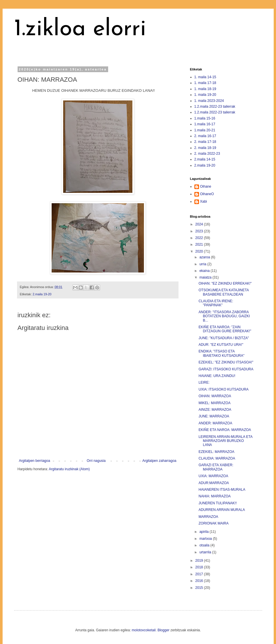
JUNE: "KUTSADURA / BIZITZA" (224, 338)
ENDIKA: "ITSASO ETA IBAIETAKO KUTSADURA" (221, 353)
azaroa (205, 257)
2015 (200, 588)
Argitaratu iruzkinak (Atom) (69, 469)
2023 (200, 231)
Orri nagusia (96, 461)
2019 (200, 561)
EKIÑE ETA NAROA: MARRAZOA (225, 430)
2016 (200, 581)
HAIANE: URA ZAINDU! (217, 376)
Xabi (204, 201)
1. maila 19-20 (205, 95)
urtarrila (206, 552)
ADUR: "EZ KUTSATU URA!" (221, 345)
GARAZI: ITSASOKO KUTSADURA (226, 369)
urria (203, 264)
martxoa (206, 539)
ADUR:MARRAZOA (214, 483)
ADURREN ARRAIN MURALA (222, 510)
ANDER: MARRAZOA (215, 423)
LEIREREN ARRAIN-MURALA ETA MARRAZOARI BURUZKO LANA (225, 441)
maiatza (206, 277)
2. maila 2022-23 (207, 154)
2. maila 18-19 (205, 148)
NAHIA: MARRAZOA (214, 496)
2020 (200, 251)
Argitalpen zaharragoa (159, 461)
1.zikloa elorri (80, 29)
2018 (200, 567)
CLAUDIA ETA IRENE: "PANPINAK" (216, 303)
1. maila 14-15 (205, 77)
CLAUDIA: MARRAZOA (217, 458)
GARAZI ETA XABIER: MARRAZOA (216, 467)
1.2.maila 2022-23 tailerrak (215, 107)
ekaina (205, 271)
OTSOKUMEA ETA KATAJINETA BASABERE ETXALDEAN (224, 292)
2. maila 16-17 (205, 136)
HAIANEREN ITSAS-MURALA (222, 490)
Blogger (163, 630)
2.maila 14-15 (205, 159)
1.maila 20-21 (205, 130)
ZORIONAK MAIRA (213, 523)
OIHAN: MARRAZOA (215, 396)
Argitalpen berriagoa (35, 461)
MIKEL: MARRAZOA (214, 403)
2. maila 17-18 (205, 142)
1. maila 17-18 (205, 83)
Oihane (206, 186)
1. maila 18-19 (205, 89)
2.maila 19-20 (42, 294)
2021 (200, 244)
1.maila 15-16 (205, 118)
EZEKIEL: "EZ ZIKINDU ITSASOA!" (226, 362)
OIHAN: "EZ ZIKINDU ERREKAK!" (225, 283)
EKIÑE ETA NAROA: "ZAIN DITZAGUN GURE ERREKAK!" (225, 329)
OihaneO (207, 194)
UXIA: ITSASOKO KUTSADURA (223, 389)
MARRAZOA (208, 517)
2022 (200, 238)
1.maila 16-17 (205, 124)
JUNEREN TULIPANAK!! (217, 503)
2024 (200, 224)
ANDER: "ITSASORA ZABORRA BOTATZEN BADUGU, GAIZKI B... (224, 316)
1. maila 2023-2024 (209, 101)
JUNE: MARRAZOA (214, 416)
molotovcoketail (144, 630)
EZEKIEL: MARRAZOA (216, 452)
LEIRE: (204, 382)
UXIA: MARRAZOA (213, 476)
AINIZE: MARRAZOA (215, 410)
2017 (200, 574)
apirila (204, 532)
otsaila (205, 545)
